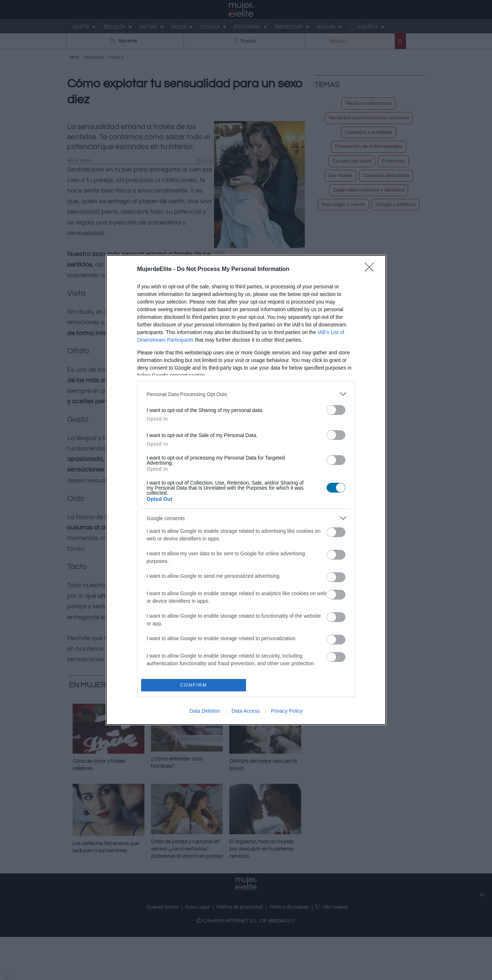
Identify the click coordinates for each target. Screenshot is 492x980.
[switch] (336, 410)
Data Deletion (205, 711)
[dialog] (246, 490)
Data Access (246, 711)
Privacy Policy (287, 711)
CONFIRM (194, 685)
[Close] (372, 269)
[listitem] (246, 394)
